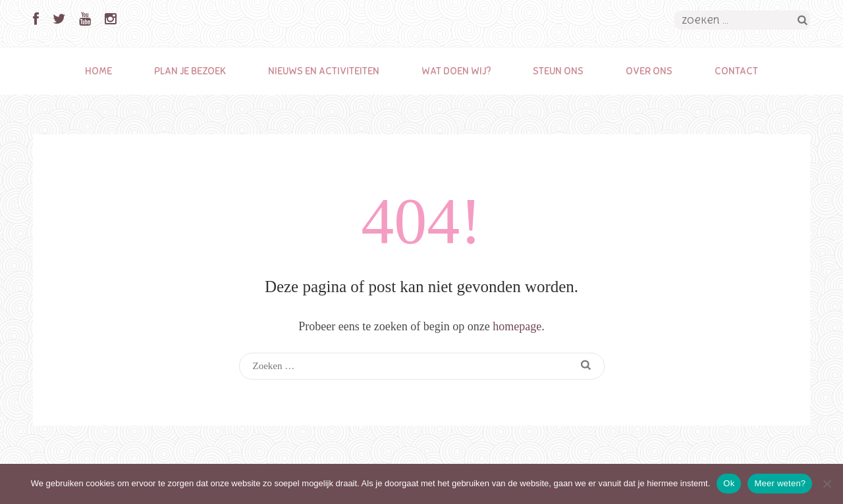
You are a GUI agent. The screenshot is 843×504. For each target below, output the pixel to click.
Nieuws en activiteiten (324, 71)
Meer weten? (780, 483)
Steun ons (558, 71)
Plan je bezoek (190, 71)
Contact (736, 71)
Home (98, 71)
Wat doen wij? (456, 71)
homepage (517, 326)
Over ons (649, 71)
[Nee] (827, 484)
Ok (729, 483)
